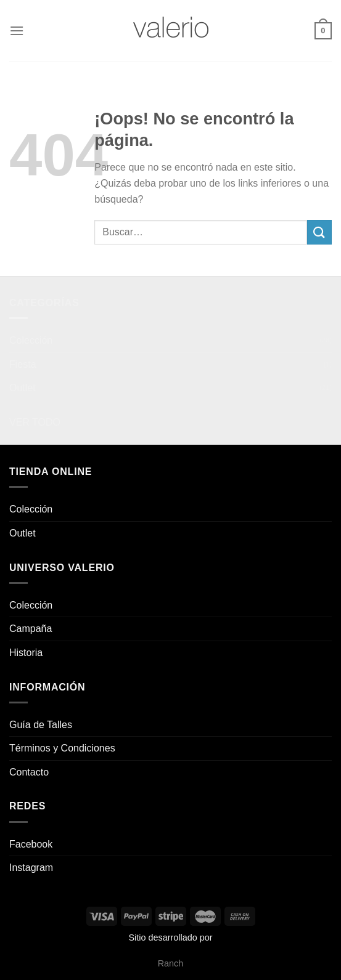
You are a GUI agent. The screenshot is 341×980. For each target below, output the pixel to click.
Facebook (31, 844)
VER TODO (35, 422)
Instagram (31, 868)
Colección (31, 340)
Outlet (23, 388)
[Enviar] (319, 232)
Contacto (29, 772)
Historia (26, 653)
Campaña (31, 629)
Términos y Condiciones (62, 748)
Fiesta (23, 364)
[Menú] (17, 30)
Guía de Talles (41, 725)
